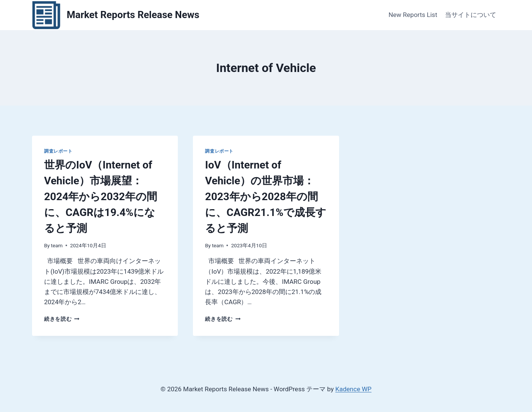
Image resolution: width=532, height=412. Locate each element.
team (57, 245)
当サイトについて (471, 15)
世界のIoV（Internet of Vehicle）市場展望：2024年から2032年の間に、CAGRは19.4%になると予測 (101, 197)
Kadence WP (353, 389)
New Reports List (413, 15)
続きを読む (62, 319)
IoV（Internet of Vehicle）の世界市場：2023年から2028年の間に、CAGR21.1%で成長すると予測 (266, 197)
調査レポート (58, 151)
